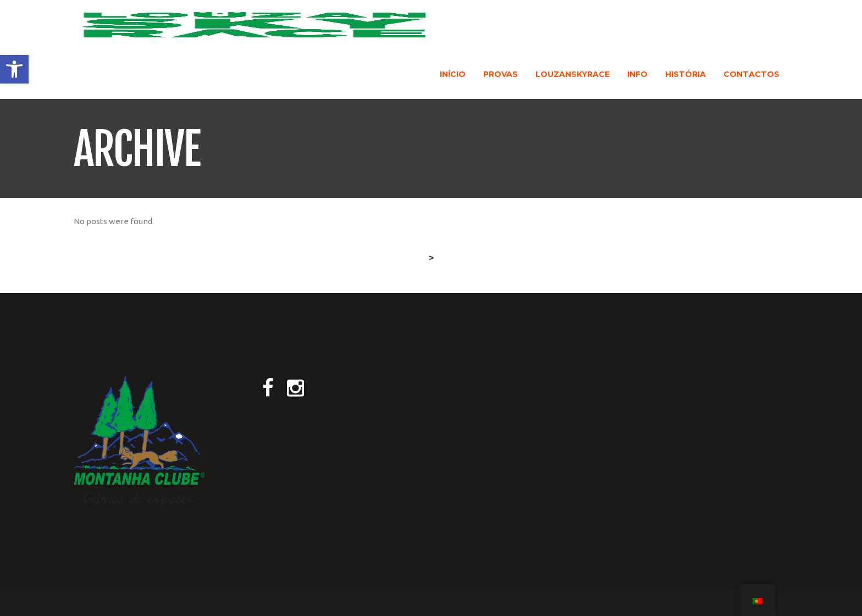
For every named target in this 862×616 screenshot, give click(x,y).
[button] (14, 69)
